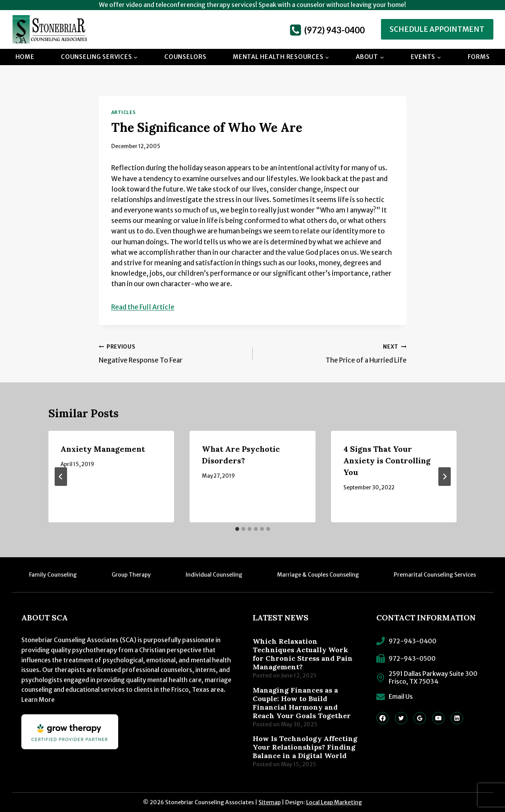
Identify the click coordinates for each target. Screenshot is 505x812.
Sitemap (270, 802)
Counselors (185, 57)
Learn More (38, 700)
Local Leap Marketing (334, 802)
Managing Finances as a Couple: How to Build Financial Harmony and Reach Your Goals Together (302, 703)
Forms (479, 57)
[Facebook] (383, 718)
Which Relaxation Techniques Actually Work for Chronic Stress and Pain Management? (303, 654)
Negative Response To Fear (172, 353)
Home (25, 57)
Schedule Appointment (437, 29)
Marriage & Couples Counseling (318, 575)
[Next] (445, 477)
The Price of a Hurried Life (333, 353)
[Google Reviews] (420, 718)
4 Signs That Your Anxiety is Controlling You (387, 460)
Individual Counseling (214, 575)
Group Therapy (131, 575)
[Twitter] (401, 718)
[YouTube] (438, 718)
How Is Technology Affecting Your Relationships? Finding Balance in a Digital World (305, 747)
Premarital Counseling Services (435, 575)
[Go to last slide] (61, 477)
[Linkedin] (457, 718)
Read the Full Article (143, 307)
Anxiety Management (103, 449)
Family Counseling (53, 575)
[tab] (237, 529)
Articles (123, 112)
